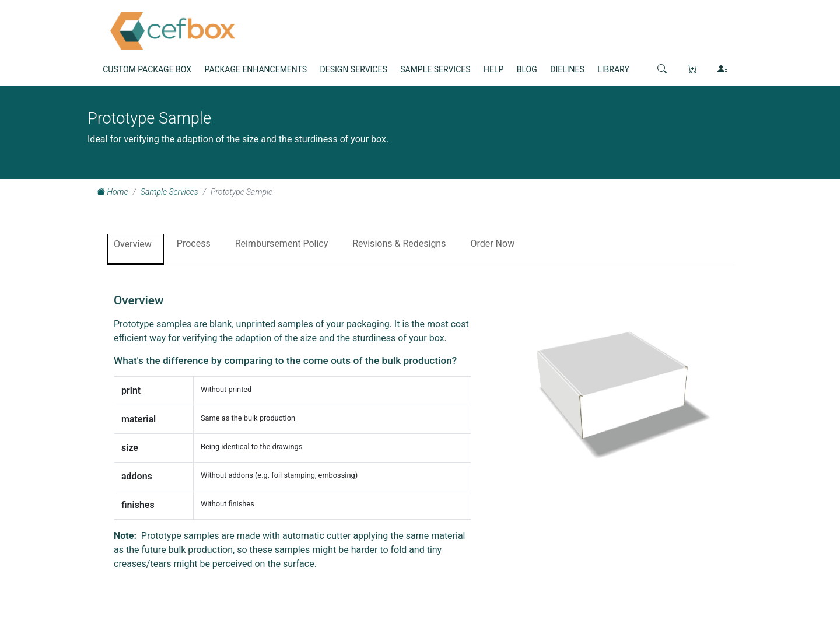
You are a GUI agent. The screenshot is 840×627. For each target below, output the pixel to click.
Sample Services (169, 192)
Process (194, 244)
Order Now (492, 244)
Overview (133, 244)
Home (113, 192)
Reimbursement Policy (282, 244)
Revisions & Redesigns (399, 244)
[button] (662, 69)
